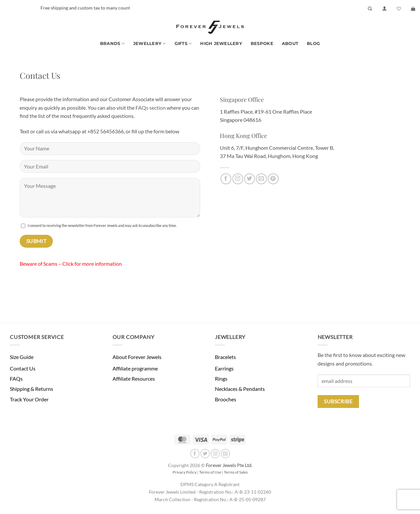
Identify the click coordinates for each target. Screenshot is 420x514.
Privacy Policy (185, 472)
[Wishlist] (399, 9)
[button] (384, 9)
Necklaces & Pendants (240, 389)
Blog (313, 44)
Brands (112, 44)
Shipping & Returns (31, 389)
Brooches (226, 399)
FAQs (16, 379)
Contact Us (23, 368)
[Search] (370, 9)
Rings (221, 379)
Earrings (224, 368)
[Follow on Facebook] (226, 179)
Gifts (183, 44)
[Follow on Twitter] (250, 179)
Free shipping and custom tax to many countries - (108, 8)
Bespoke (262, 44)
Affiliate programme (135, 368)
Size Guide (22, 357)
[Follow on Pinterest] (273, 179)
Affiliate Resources (134, 379)
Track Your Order (29, 399)
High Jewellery (221, 44)
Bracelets (225, 357)
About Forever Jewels (137, 357)
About (290, 44)
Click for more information (92, 264)
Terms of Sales (236, 472)
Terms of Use (210, 472)
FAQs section (151, 108)
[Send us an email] (261, 179)
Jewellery (150, 44)
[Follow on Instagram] (238, 179)
